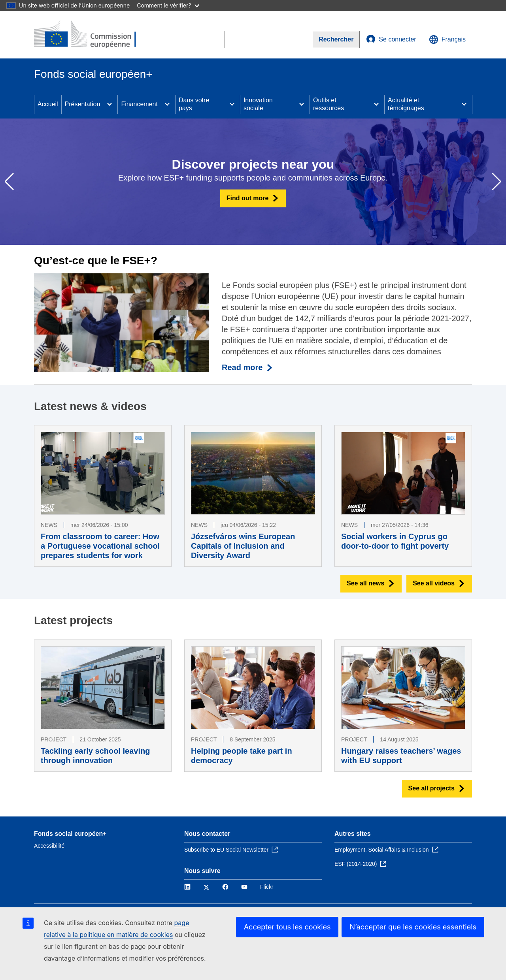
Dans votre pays (194, 104)
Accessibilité (49, 846)
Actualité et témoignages (406, 104)
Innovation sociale (258, 104)
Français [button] (447, 40)
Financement (139, 104)
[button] (497, 182)
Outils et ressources (329, 104)
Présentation (83, 104)
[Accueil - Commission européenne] (91, 35)
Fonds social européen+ (70, 834)
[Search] (336, 40)
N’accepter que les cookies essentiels (413, 927)
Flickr (267, 887)
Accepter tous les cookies (287, 927)
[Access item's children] (110, 104)
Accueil (48, 104)
